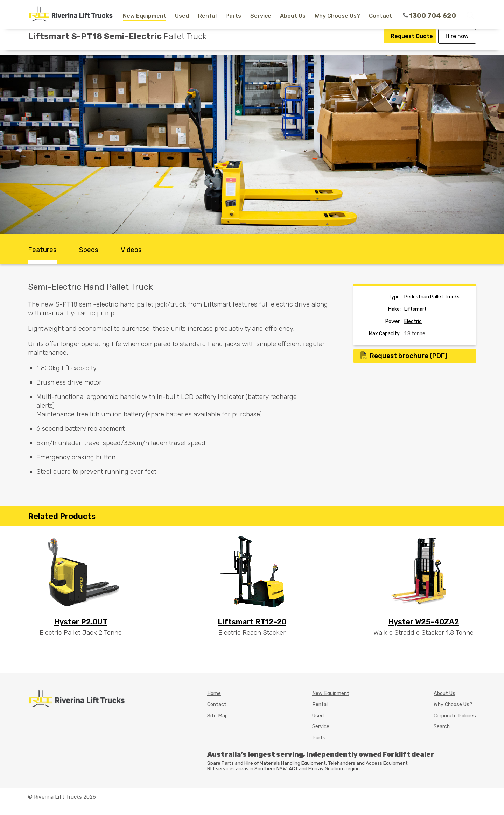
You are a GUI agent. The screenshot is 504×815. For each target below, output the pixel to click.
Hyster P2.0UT (81, 622)
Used (182, 16)
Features (42, 250)
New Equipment (145, 16)
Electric (413, 321)
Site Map (218, 716)
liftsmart (415, 309)
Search (442, 727)
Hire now (457, 43)
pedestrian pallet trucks (432, 297)
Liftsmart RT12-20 (252, 622)
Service (261, 16)
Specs (89, 250)
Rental (207, 16)
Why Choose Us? (337, 16)
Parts (233, 16)
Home (214, 693)
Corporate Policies (455, 716)
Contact (380, 16)
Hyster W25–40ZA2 (424, 622)
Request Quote (412, 43)
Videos (131, 250)
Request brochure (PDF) (404, 356)
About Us (293, 16)
